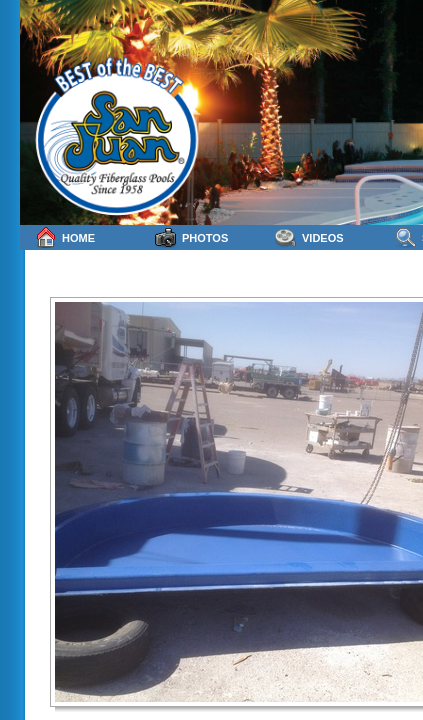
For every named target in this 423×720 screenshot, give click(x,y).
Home (65, 237)
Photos (191, 237)
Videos (309, 237)
